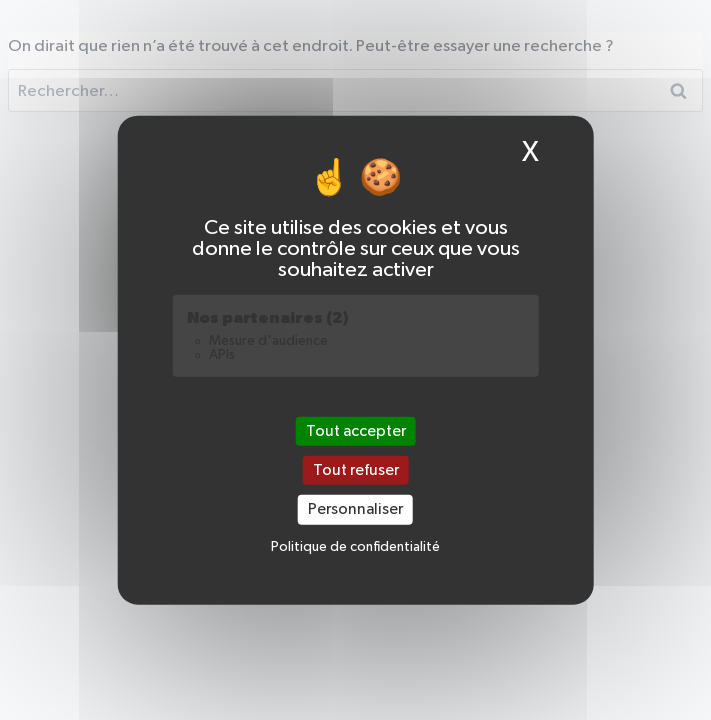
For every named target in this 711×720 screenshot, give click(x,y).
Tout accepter (356, 431)
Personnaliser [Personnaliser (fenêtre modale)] (355, 509)
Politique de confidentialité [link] (355, 547)
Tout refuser (356, 470)
